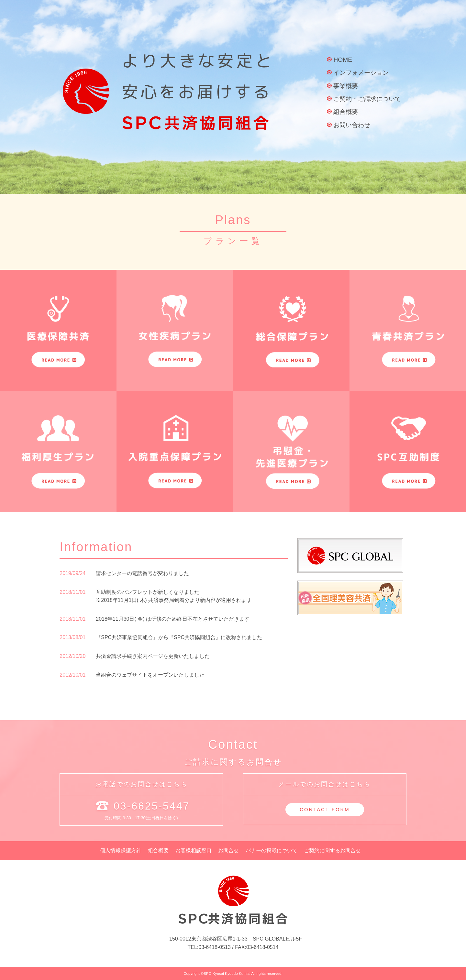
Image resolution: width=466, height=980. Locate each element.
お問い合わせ (352, 125)
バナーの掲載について (272, 850)
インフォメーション (361, 73)
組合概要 (346, 112)
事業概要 (346, 86)
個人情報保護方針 (121, 850)
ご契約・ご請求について (367, 99)
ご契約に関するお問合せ (332, 850)
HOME (343, 60)
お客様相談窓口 (194, 850)
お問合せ (228, 850)
